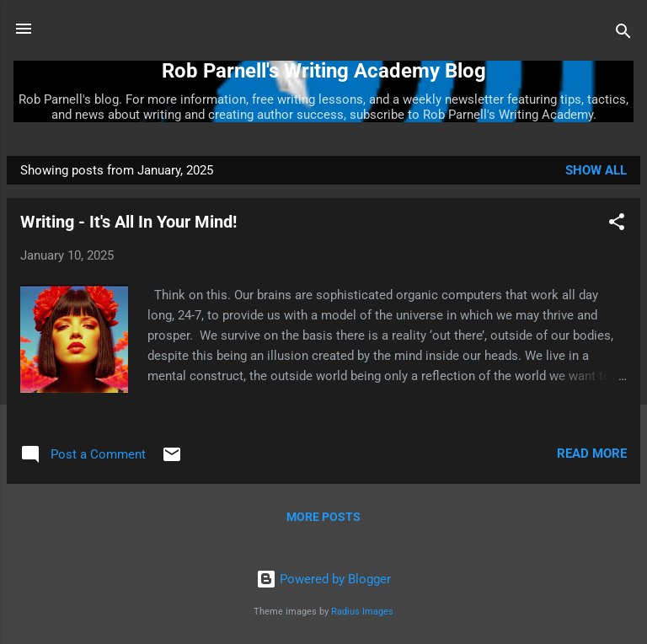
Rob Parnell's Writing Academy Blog (324, 71)
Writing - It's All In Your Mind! (128, 222)
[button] (617, 225)
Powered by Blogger (323, 579)
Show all (596, 170)
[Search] (623, 34)
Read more (592, 453)
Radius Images (362, 612)
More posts (323, 517)
